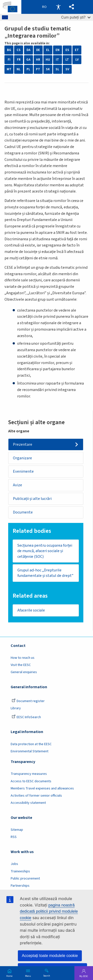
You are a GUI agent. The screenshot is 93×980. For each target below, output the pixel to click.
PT (38, 69)
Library (16, 708)
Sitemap (17, 830)
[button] (72, 7)
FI (9, 60)
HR (38, 60)
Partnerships (20, 886)
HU (48, 60)
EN (58, 50)
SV (67, 69)
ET (77, 50)
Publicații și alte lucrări (32, 499)
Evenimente (23, 471)
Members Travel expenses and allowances (42, 788)
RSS (14, 837)
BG (9, 50)
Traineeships (20, 871)
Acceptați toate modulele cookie (50, 956)
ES (67, 50)
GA (28, 60)
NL (19, 69)
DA (29, 50)
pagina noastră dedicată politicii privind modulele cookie (49, 911)
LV (77, 60)
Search (47, 976)
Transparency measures (29, 774)
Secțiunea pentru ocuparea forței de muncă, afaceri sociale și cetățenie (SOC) (45, 551)
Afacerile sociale (31, 610)
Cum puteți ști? (76, 17)
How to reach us (23, 658)
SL (57, 69)
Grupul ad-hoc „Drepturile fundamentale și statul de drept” (45, 573)
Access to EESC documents (31, 781)
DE (38, 50)
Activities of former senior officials (36, 796)
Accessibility (58, 7)
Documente (23, 512)
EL (48, 50)
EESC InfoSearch (26, 717)
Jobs (14, 864)
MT (9, 69)
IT (57, 60)
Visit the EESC (21, 665)
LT (67, 60)
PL (28, 69)
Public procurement (25, 879)
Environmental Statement (30, 751)
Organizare (22, 458)
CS (19, 50)
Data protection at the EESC (31, 744)
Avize (17, 485)
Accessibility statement (28, 803)
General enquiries (24, 672)
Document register (28, 701)
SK (48, 69)
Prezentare (23, 444)
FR (19, 60)
